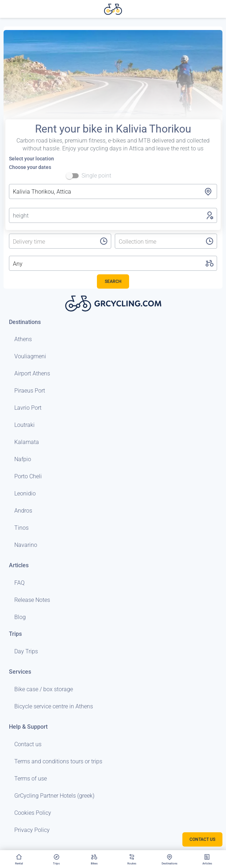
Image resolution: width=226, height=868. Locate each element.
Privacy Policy (32, 830)
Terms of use (31, 779)
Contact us (28, 744)
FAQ (19, 583)
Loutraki (24, 425)
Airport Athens (32, 373)
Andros (23, 511)
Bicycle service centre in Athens (54, 706)
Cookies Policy (33, 813)
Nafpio (23, 459)
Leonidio (25, 493)
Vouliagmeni (30, 356)
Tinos (21, 528)
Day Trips (26, 651)
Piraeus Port (30, 391)
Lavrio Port (28, 408)
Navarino (26, 545)
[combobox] (113, 191)
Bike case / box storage (44, 689)
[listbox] (48, 242)
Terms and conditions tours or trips (58, 761)
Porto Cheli (28, 476)
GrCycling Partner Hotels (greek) (54, 796)
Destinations (25, 322)
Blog (20, 617)
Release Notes (32, 600)
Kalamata (27, 442)
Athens (23, 339)
